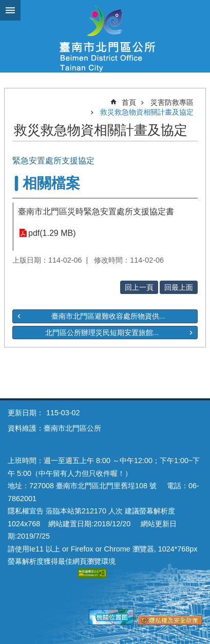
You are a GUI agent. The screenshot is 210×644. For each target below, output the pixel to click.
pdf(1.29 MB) (52, 233)
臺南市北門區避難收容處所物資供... (108, 316)
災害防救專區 (172, 102)
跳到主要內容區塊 (5, 5)
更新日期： (26, 413)
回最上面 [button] (179, 287)
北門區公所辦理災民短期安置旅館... (102, 333)
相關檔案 (51, 183)
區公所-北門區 (105, 36)
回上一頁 (139, 287)
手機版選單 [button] (10, 10)
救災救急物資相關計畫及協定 (147, 112)
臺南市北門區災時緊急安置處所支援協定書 (96, 211)
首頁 (129, 102)
